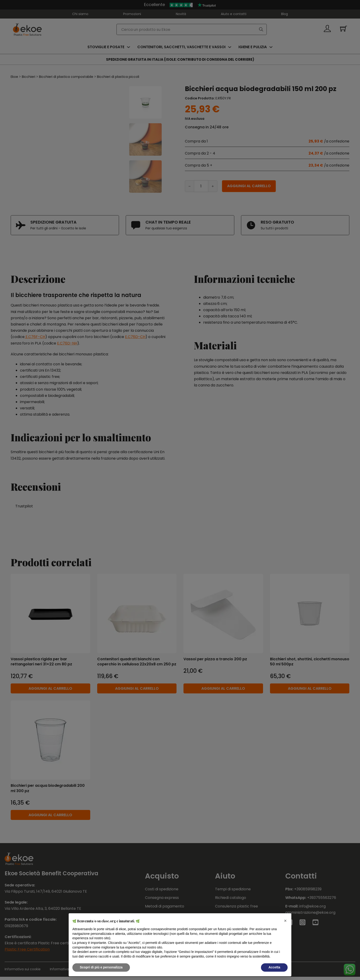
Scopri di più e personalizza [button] (101, 967)
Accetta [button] (274, 967)
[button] (285, 921)
